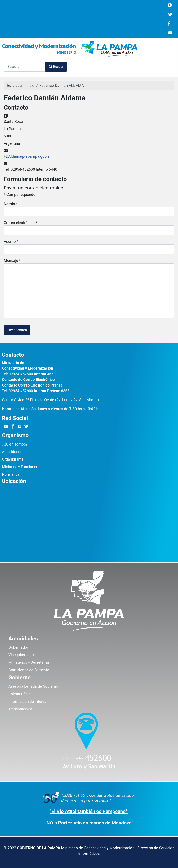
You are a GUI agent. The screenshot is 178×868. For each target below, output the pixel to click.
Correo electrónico (20, 223)
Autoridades (12, 452)
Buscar (56, 67)
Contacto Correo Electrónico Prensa (32, 385)
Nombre (12, 204)
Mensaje (12, 261)
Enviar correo (17, 330)
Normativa (11, 474)
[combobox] (25, 67)
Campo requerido (20, 194)
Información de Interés (27, 701)
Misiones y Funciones (20, 467)
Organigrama (13, 459)
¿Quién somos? (15, 444)
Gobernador (18, 647)
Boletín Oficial (20, 694)
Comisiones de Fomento (29, 670)
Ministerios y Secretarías (29, 662)
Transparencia (20, 709)
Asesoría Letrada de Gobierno (33, 686)
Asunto (11, 241)
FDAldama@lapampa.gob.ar (27, 156)
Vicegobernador (22, 655)
